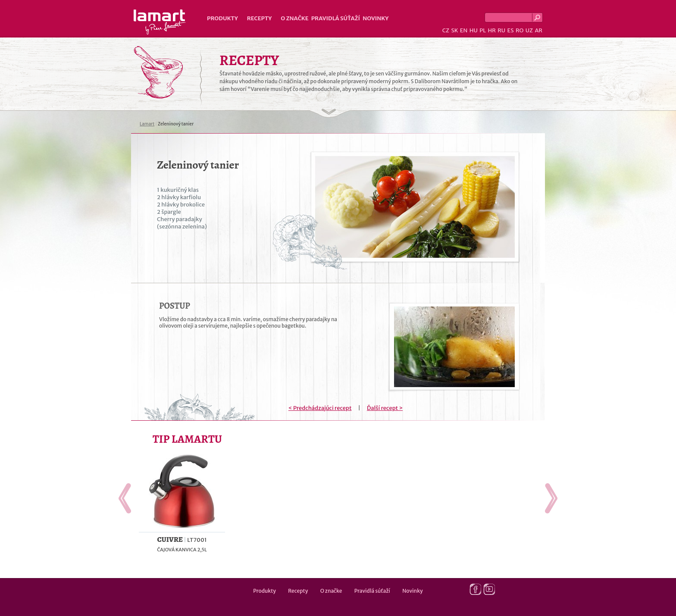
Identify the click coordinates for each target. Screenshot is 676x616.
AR (538, 30)
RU (501, 30)
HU (474, 30)
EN (464, 30)
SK (454, 30)
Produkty (222, 18)
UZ (529, 30)
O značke (294, 18)
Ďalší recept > (385, 408)
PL (483, 30)
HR (491, 30)
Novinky (376, 18)
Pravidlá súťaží (336, 18)
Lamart (160, 22)
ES (511, 30)
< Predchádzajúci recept (320, 408)
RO (520, 30)
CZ (446, 30)
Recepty (259, 18)
